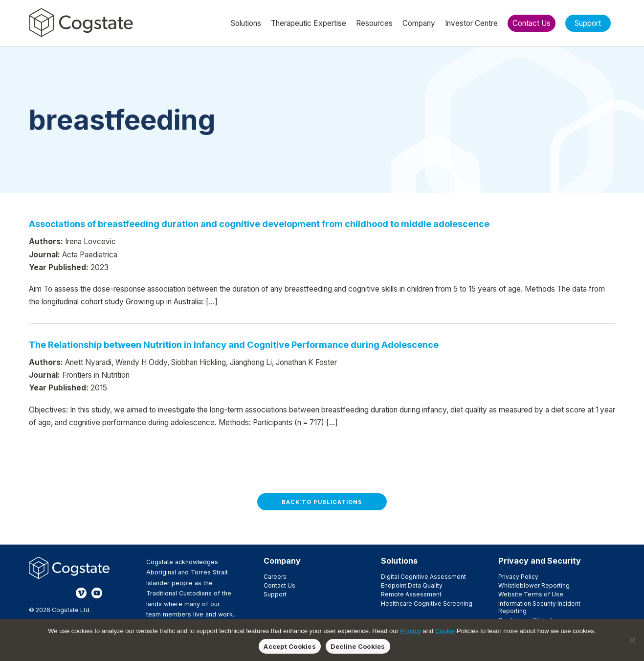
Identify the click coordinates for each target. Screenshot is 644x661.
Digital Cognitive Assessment (423, 577)
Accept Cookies (290, 646)
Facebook (34, 593)
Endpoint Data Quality (412, 585)
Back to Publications (322, 502)
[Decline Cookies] (632, 640)
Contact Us (279, 585)
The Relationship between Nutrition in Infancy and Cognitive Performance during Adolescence (234, 344)
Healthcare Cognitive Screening (427, 604)
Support (275, 594)
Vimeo (81, 593)
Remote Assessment (411, 594)
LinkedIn (66, 593)
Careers (275, 577)
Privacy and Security (540, 561)
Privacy (411, 631)
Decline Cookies (358, 646)
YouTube (97, 593)
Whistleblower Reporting (534, 585)
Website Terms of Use (531, 594)
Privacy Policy (518, 577)
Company (282, 561)
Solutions (399, 561)
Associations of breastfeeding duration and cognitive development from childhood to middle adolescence (259, 224)
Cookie (445, 631)
